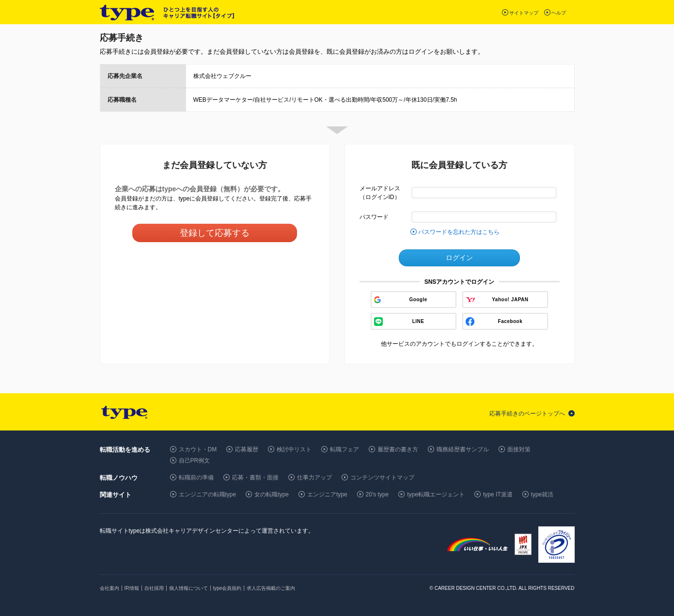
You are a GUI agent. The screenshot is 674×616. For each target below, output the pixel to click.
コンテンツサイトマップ (382, 477)
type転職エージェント (436, 494)
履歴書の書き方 (398, 449)
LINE (418, 321)
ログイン (459, 258)
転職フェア (345, 449)
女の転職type (272, 494)
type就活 (542, 494)
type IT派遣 (498, 494)
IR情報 (132, 588)
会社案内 (110, 588)
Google (418, 300)
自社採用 (154, 588)
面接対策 (519, 449)
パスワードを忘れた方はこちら (459, 232)
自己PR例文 (195, 461)
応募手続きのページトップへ (527, 414)
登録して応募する (215, 233)
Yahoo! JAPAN (510, 300)
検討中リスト (294, 449)
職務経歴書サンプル (463, 449)
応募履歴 (247, 449)
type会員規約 (227, 588)
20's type (377, 494)
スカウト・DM (198, 449)
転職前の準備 (196, 477)
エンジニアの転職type (208, 494)
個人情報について (188, 588)
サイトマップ (524, 13)
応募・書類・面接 (255, 477)
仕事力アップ (314, 477)
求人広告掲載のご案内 (271, 588)
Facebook (510, 321)
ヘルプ (559, 13)
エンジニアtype (327, 494)
